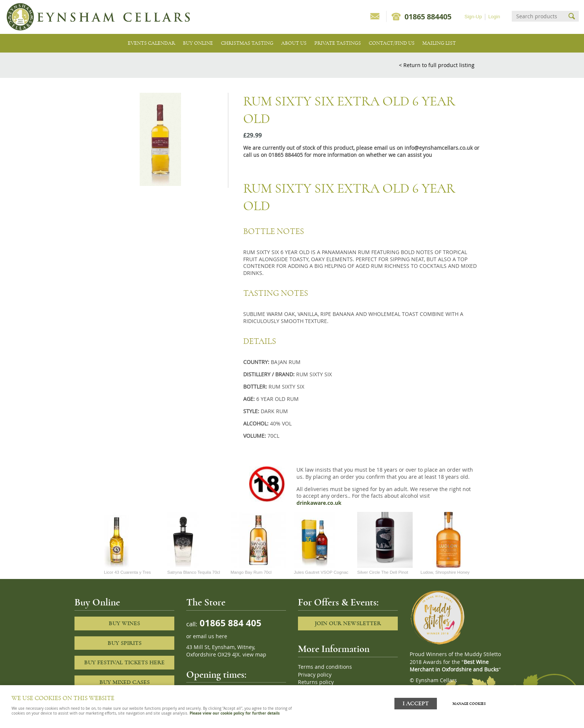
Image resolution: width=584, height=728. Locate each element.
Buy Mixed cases (125, 682)
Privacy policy (315, 675)
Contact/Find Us (392, 43)
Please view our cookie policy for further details (235, 713)
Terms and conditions (325, 667)
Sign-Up (473, 17)
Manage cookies (470, 703)
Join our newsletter (348, 623)
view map (254, 655)
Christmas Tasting (247, 43)
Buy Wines (124, 623)
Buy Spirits (125, 643)
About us (294, 43)
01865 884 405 (229, 623)
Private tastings (338, 43)
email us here (210, 636)
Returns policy (316, 682)
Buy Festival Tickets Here (124, 662)
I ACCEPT (416, 703)
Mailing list (439, 43)
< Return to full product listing (437, 65)
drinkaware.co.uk (319, 503)
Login (494, 17)
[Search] (539, 16)
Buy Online (198, 43)
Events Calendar (151, 43)
